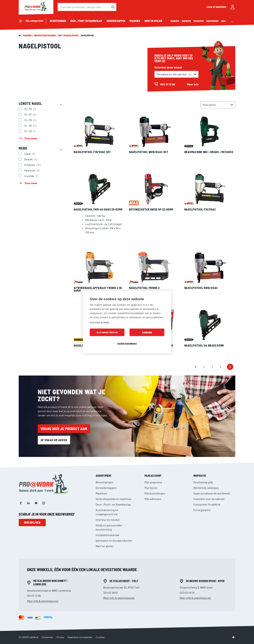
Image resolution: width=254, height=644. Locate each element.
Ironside (32, 176)
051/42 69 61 (110, 593)
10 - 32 (30, 109)
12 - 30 (31, 120)
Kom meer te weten (100, 322)
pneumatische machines (45, 35)
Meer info (193, 84)
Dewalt (31, 159)
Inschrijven (32, 522)
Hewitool (32, 170)
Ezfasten (33, 165)
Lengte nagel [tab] (30, 103)
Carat (30, 154)
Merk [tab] (23, 148)
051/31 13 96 (34, 596)
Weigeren (147, 332)
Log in (209, 7)
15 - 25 (30, 131)
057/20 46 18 (187, 593)
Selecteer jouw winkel (168, 67)
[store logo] (36, 7)
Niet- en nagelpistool (69, 35)
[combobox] (87, 7)
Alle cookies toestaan (107, 332)
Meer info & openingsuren (43, 601)
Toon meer (31, 138)
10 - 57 (31, 114)
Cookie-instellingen (127, 343)
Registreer (221, 7)
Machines (27, 35)
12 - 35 (31, 125)
